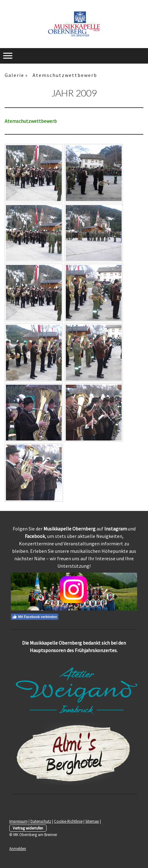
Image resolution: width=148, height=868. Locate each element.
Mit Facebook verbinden (35, 617)
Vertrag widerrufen (28, 828)
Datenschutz (41, 821)
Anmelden (18, 848)
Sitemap (92, 821)
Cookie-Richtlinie (68, 821)
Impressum (18, 821)
